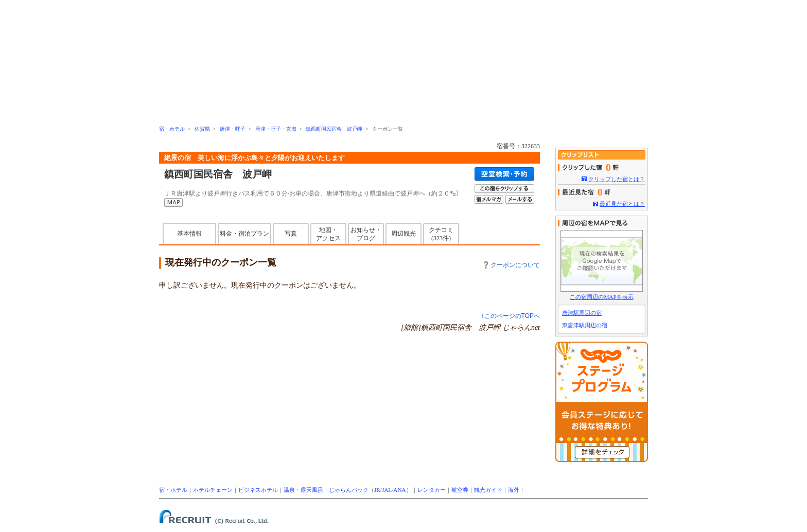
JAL (387, 490)
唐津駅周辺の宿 (582, 313)
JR (377, 490)
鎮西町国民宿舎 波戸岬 (334, 129)
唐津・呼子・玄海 (276, 129)
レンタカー (432, 490)
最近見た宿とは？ (622, 204)
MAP (173, 203)
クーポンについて (512, 265)
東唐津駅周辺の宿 (585, 325)
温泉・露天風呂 (303, 490)
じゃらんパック (349, 490)
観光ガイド (488, 490)
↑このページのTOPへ (511, 316)
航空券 (460, 490)
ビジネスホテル (258, 490)
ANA (399, 490)
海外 (514, 490)
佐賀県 (202, 129)
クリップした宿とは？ (617, 179)
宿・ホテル (172, 129)
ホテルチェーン (213, 490)
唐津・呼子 (233, 129)
